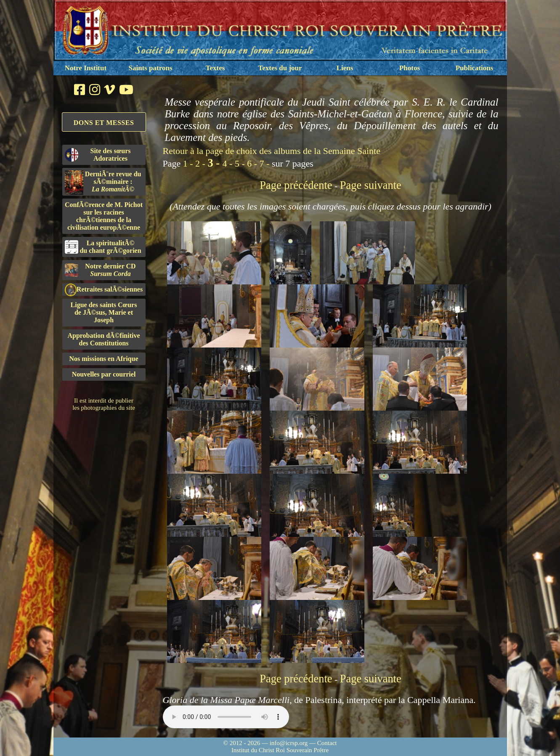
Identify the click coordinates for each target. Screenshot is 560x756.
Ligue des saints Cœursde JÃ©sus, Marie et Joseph (104, 312)
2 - (201, 163)
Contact (327, 743)
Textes (215, 68)
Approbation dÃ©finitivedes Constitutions (104, 339)
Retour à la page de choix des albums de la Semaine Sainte (272, 151)
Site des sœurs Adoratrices (98, 155)
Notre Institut (86, 68)
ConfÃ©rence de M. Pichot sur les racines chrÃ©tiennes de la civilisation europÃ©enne (104, 216)
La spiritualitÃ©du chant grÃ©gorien (103, 247)
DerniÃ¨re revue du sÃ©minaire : (103, 183)
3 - (215, 163)
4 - (229, 163)
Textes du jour (280, 68)
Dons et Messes (104, 123)
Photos (410, 68)
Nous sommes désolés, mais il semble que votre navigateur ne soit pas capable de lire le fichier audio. (226, 717)
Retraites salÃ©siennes (104, 290)
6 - (253, 163)
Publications (475, 68)
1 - (189, 163)
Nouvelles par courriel (104, 374)
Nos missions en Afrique (104, 359)
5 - (241, 163)
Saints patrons (150, 68)
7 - (266, 163)
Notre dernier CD (100, 270)
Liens (345, 68)
